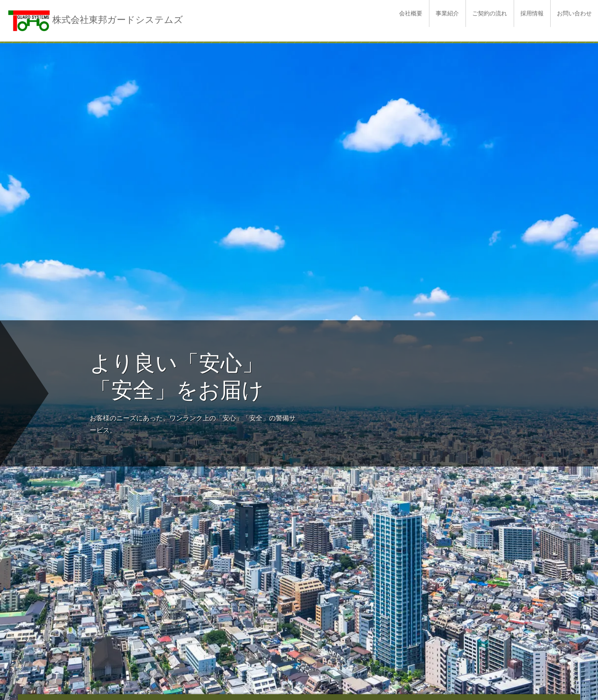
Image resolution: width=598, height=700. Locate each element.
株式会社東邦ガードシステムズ (118, 20)
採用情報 (532, 14)
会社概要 (411, 14)
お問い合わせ (574, 14)
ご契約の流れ (490, 14)
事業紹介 (447, 14)
